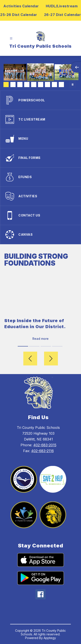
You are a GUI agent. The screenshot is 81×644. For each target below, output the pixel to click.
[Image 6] (41, 85)
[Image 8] (54, 85)
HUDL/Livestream (62, 6)
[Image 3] (20, 85)
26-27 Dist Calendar (63, 15)
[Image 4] (27, 85)
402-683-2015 (45, 445)
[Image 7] (48, 85)
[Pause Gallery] (73, 85)
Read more (40, 339)
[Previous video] (30, 359)
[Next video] (51, 359)
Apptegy (50, 638)
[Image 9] (61, 85)
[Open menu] (11, 38)
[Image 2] (13, 85)
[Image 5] (34, 85)
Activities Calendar (21, 6)
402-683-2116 (42, 451)
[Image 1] (6, 85)
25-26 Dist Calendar (19, 15)
